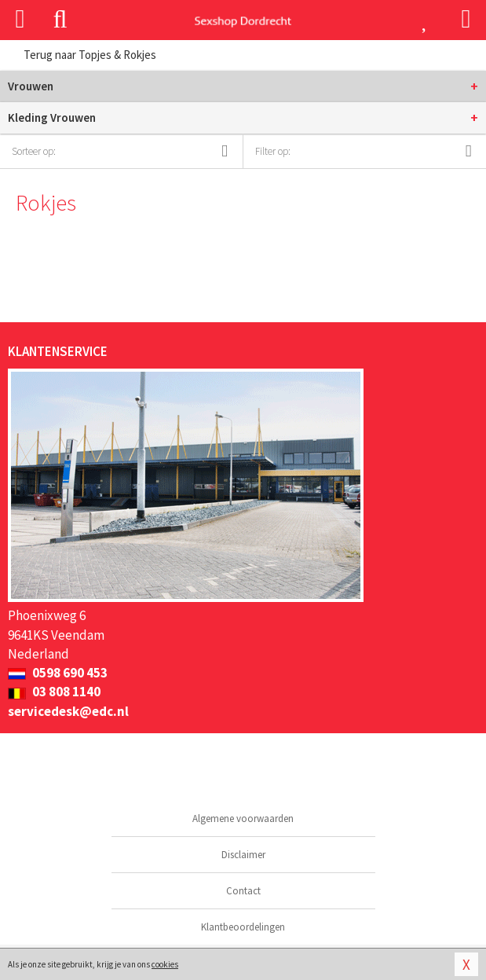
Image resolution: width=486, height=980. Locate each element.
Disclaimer (243, 855)
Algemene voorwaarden (243, 819)
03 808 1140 (54, 692)
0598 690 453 (58, 673)
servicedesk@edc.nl (68, 711)
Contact (243, 891)
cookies (165, 964)
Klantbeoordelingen (243, 927)
